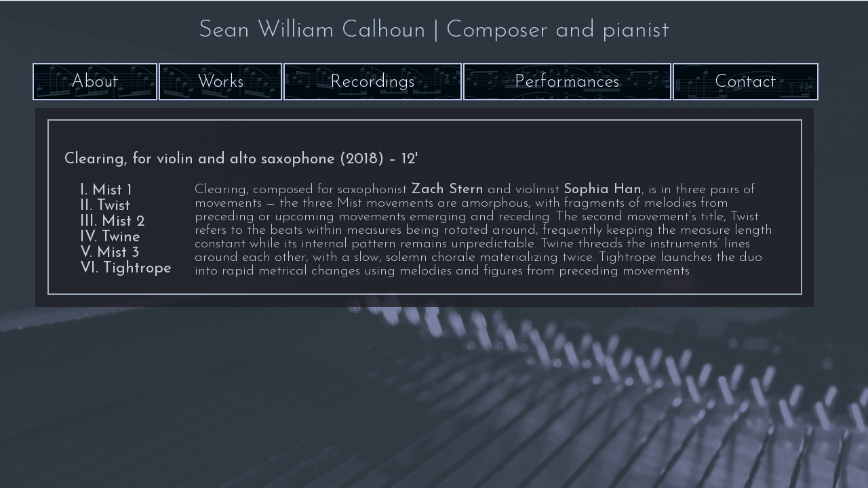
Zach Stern (447, 190)
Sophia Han (603, 190)
